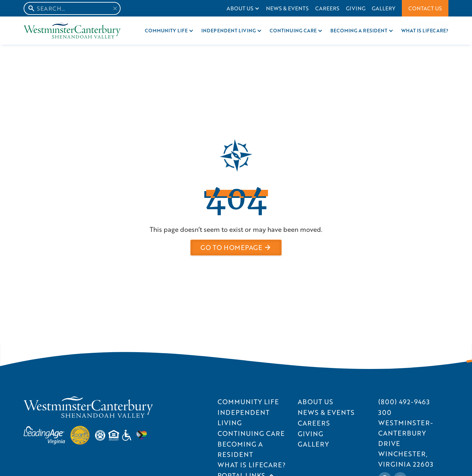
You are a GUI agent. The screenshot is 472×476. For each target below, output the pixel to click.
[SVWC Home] (88, 407)
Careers (327, 8)
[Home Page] (72, 31)
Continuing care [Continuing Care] (293, 31)
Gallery (384, 8)
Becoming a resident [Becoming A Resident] (359, 31)
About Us (240, 8)
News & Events (287, 8)
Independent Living (229, 31)
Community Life (166, 31)
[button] (243, 8)
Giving (356, 8)
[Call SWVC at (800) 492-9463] (404, 402)
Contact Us (425, 8)
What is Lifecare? (425, 31)
